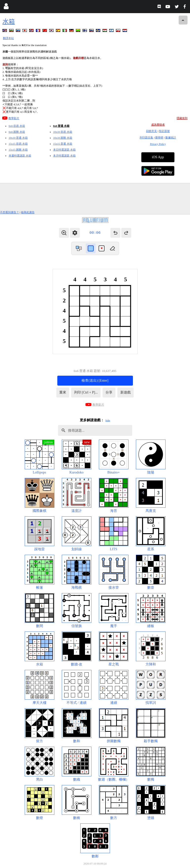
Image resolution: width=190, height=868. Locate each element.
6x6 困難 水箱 (17, 132)
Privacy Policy (158, 144)
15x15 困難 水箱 (18, 150)
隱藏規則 (182, 118)
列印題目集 (146, 137)
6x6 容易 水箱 (17, 126)
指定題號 (164, 131)
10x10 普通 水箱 (18, 138)
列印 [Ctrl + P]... (86, 392)
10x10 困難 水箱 (63, 138)
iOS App (158, 157)
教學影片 (14, 118)
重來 (63, 392)
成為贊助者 (158, 125)
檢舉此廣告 (28, 212)
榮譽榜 (159, 137)
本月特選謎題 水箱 (64, 156)
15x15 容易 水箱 (18, 144)
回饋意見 (151, 131)
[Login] (6, 7)
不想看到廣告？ (10, 212)
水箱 (9, 21)
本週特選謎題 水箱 (20, 156)
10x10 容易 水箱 (63, 132)
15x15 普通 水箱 (63, 144)
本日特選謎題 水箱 (64, 150)
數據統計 (171, 137)
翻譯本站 (8, 38)
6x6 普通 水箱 (61, 126)
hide (108, 420)
